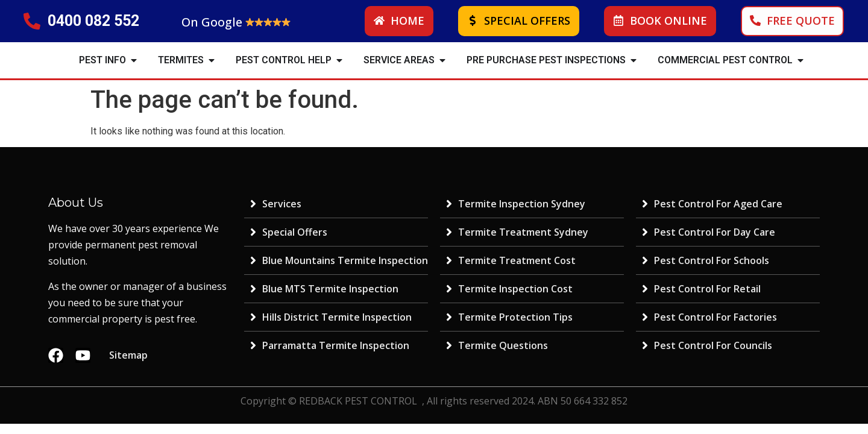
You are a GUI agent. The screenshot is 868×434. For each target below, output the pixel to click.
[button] (134, 60)
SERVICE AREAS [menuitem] (399, 60)
